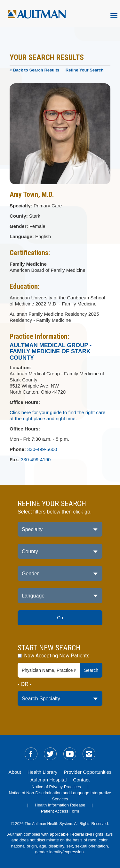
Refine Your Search (85, 70)
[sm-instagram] (89, 754)
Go (60, 618)
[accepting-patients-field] (20, 656)
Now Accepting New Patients (54, 656)
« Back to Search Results (34, 70)
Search (91, 670)
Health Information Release (60, 805)
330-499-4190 (36, 459)
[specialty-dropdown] (60, 529)
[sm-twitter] (50, 754)
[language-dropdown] (60, 596)
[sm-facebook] (31, 754)
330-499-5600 (42, 449)
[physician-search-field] (49, 670)
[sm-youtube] (70, 754)
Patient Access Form (60, 811)
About (15, 772)
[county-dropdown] (60, 551)
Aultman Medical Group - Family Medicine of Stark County (51, 352)
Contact (81, 780)
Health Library (42, 772)
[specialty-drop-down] (60, 698)
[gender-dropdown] (60, 573)
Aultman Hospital (48, 780)
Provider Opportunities (88, 772)
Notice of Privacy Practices (56, 787)
